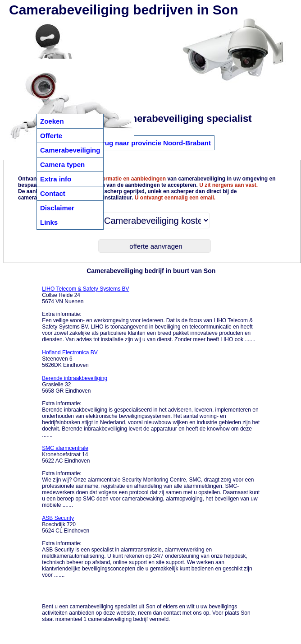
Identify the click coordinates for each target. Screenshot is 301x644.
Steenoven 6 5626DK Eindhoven (70, 359)
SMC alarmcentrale (65, 448)
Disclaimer (57, 208)
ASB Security (58, 518)
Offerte (51, 136)
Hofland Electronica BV (70, 352)
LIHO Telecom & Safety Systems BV (85, 289)
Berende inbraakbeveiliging (75, 378)
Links (49, 222)
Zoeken (52, 121)
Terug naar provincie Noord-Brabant (153, 143)
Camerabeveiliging (70, 150)
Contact (53, 193)
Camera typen (62, 164)
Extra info (56, 179)
